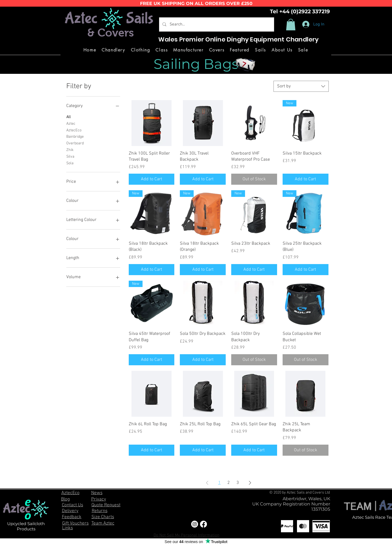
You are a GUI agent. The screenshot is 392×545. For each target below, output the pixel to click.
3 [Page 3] (238, 483)
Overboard (75, 143)
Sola (70, 163)
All (69, 117)
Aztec (71, 123)
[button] (291, 25)
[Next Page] (250, 483)
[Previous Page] (207, 483)
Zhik (70, 150)
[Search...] (216, 24)
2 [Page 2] (229, 483)
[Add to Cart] (152, 179)
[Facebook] (203, 524)
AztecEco (74, 130)
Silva (70, 156)
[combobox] (301, 86)
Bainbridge (75, 136)
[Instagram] (195, 524)
